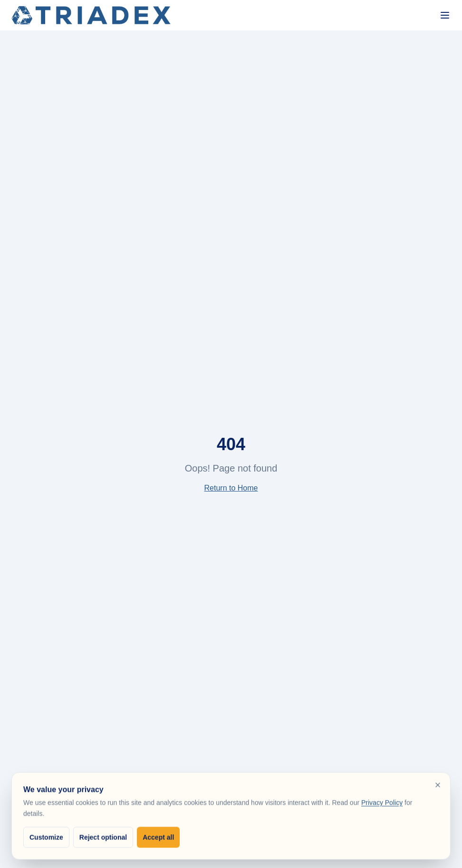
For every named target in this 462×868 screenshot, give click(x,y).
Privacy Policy (382, 805)
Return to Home (231, 488)
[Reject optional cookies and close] (438, 788)
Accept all (158, 840)
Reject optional (103, 840)
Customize (46, 840)
